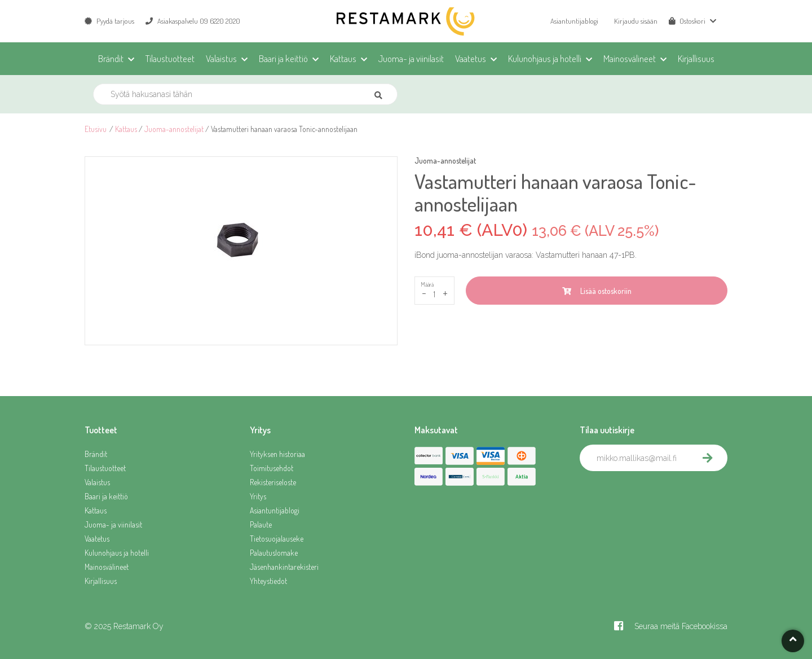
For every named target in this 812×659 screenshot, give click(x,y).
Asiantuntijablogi (574, 21)
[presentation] (665, 496)
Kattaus (126, 129)
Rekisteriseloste (273, 482)
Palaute (261, 524)
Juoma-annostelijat (174, 129)
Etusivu (96, 129)
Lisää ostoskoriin (597, 291)
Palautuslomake (274, 553)
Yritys (258, 496)
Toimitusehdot (272, 468)
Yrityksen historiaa (277, 454)
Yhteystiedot (268, 581)
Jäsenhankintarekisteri (284, 567)
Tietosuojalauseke (277, 539)
